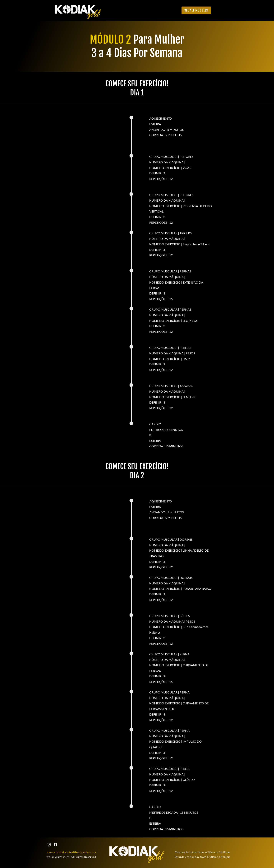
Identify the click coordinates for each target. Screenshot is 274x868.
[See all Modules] (196, 10)
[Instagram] (49, 844)
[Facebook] (56, 844)
